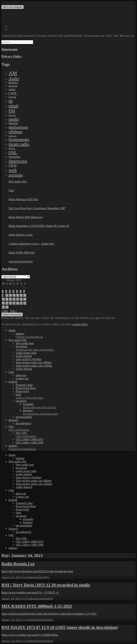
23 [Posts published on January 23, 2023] (3, 303)
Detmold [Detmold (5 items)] (12, 97)
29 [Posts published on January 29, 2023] (25, 303)
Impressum (9, 49)
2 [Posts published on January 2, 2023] (3, 292)
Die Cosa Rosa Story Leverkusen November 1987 (37, 208)
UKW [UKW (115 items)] (13, 165)
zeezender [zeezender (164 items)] (16, 175)
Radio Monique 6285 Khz (23, 199)
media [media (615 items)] (14, 119)
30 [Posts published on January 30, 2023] (3, 307)
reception (21, 401)
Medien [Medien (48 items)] (13, 123)
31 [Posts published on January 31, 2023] (7, 307)
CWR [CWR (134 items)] (13, 93)
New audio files (18, 182)
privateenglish (24, 417)
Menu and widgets (12, 7)
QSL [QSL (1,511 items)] (13, 152)
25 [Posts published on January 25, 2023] (11, 303)
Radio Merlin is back (21, 235)
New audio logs (25, 343)
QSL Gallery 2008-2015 (30, 439)
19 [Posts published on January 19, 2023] (14, 299)
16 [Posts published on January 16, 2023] (3, 299)
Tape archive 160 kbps (29, 359)
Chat (11, 190)
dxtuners (79, 412)
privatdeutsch (23, 423)
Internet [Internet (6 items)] (12, 115)
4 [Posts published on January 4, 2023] (10, 292)
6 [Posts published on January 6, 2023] (17, 292)
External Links (24, 385)
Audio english (24, 356)
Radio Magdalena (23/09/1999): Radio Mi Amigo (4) (39, 226)
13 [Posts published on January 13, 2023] (18, 295)
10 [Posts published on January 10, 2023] (7, 295)
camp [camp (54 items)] (12, 89)
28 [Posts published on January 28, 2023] (21, 303)
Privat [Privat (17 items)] (12, 148)
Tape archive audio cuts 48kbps (34, 362)
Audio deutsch (24, 369)
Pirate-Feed (22, 391)
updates (76, 335)
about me (21, 375)
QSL (72, 428)
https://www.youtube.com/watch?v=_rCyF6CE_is (30, 592)
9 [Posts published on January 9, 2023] (3, 295)
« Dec (5, 311)
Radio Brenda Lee (18, 564)
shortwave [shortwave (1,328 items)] (18, 161)
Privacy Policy (12, 56)
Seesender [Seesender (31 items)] (14, 157)
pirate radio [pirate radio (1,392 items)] (19, 144)
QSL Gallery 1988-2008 (30, 443)
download (76, 348)
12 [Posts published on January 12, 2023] (14, 295)
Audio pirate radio (26, 353)
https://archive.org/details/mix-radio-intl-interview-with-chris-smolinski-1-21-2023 (49, 614)
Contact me (22, 378)
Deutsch (13, 420)
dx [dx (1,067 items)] (11, 101)
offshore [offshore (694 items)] (16, 132)
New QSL (76, 435)
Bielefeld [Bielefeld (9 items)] (13, 86)
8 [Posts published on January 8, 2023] (24, 292)
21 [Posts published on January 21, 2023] (21, 299)
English (13, 382)
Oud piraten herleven (21, 261)
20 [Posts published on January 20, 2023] (18, 299)
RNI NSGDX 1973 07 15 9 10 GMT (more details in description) (60, 627)
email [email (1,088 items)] (13, 106)
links (76, 396)
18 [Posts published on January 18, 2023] (11, 299)
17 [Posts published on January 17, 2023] (7, 299)
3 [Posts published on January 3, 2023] (6, 292)
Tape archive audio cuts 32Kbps (34, 366)
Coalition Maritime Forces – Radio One (31, 244)
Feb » (14, 311)
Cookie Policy (80, 324)
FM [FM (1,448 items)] (12, 111)
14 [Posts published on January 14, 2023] (21, 295)
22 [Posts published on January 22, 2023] (25, 299)
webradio (79, 406)
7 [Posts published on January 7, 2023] (21, 292)
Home (12, 330)
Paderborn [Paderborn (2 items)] (12, 136)
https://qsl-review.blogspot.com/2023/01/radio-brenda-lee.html (37, 571)
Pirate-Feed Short (26, 388)
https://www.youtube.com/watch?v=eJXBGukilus (30, 635)
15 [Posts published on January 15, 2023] (25, 295)
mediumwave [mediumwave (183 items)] (18, 127)
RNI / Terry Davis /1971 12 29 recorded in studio (46, 585)
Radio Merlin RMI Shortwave (26, 217)
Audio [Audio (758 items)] (14, 79)
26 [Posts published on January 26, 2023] (14, 303)
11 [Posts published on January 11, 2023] (10, 295)
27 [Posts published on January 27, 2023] (18, 303)
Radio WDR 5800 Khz (22, 253)
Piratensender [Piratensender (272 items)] (19, 139)
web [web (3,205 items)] (13, 170)
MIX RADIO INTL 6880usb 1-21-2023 (37, 606)
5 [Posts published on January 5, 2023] (13, 292)
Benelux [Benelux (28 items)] (13, 83)
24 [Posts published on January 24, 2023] (7, 303)
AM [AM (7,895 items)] (13, 73)
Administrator (36, 577)
